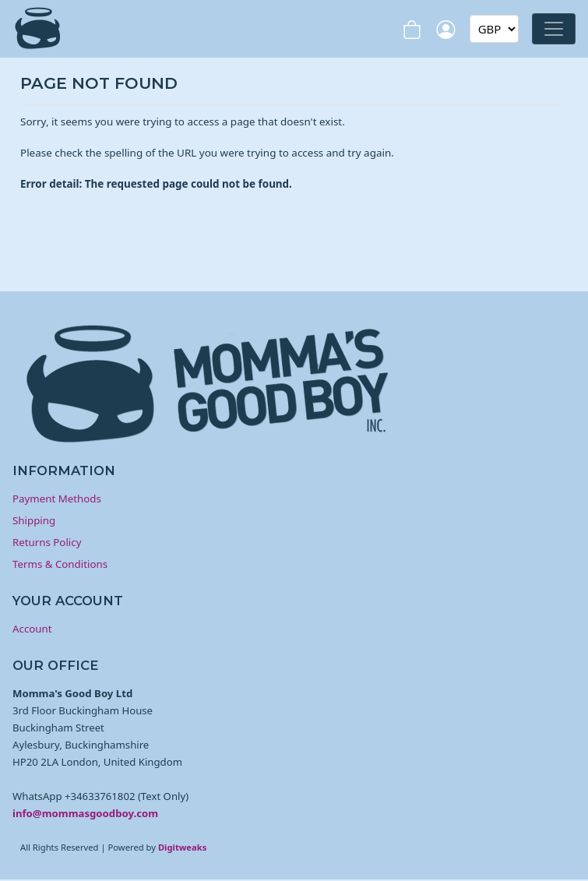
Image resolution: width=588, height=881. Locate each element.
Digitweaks (183, 847)
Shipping (34, 520)
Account (32, 629)
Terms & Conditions (60, 564)
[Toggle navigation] (554, 29)
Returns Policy (47, 542)
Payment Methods (57, 499)
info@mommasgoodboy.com (85, 813)
